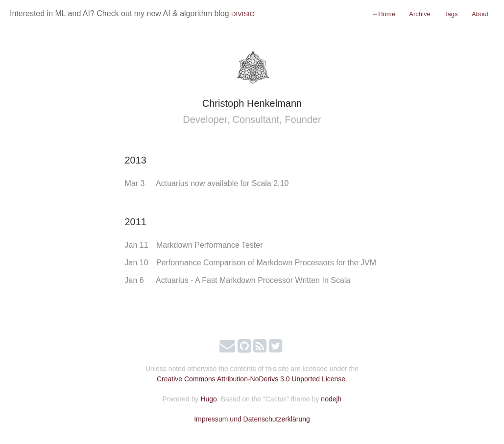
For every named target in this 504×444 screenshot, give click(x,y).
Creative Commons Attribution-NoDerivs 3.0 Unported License (251, 379)
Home (384, 14)
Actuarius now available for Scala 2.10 (222, 183)
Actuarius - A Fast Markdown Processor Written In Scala (253, 280)
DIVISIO (243, 14)
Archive (420, 14)
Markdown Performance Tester (210, 245)
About (480, 14)
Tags (451, 14)
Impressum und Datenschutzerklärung (252, 419)
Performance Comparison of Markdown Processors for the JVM (266, 263)
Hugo (208, 399)
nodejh (331, 399)
